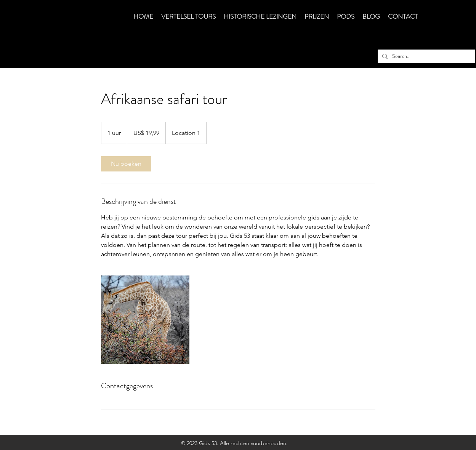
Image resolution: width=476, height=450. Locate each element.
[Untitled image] (145, 320)
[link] (126, 164)
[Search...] (426, 56)
